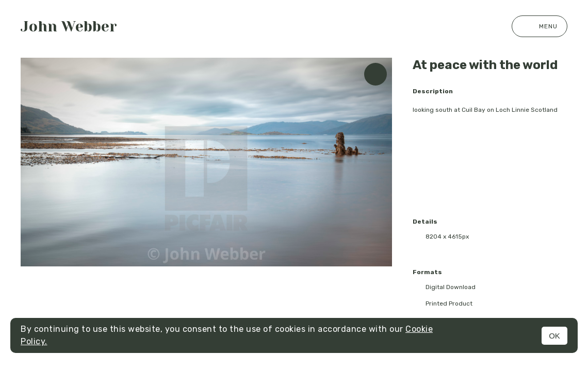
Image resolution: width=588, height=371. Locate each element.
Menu (540, 26)
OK (554, 336)
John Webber (69, 27)
